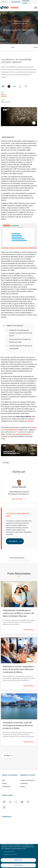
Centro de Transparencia (27, 780)
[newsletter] (4, 807)
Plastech (31, 421)
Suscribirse (15, 541)
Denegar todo (18, 860)
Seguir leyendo (29, 630)
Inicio (10, 21)
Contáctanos (24, 783)
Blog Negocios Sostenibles (22, 21)
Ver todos (8, 756)
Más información (19, 499)
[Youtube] (22, 802)
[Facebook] (4, 802)
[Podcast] (28, 802)
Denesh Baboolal (4, 95)
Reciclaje (6, 463)
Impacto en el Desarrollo (20, 23)
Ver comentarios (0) (17, 558)
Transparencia (16, 2)
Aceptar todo (18, 865)
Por (2, 93)
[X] (16, 802)
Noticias (5, 783)
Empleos (23, 787)
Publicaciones (6, 787)
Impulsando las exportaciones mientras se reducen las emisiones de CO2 (21, 333)
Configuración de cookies (10, 854)
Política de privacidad (9, 851)
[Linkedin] (10, 802)
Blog (3, 780)
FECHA (3, 100)
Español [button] (4, 2)
